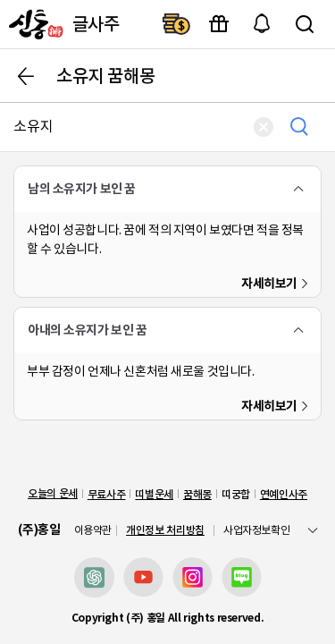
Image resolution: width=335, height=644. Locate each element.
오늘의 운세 (53, 493)
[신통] (34, 24)
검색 (305, 24)
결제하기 (176, 24)
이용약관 (93, 530)
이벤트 (219, 24)
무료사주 (107, 494)
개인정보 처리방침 (165, 530)
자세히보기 (269, 284)
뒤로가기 (26, 76)
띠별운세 (154, 494)
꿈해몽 (197, 494)
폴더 (298, 189)
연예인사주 (284, 494)
